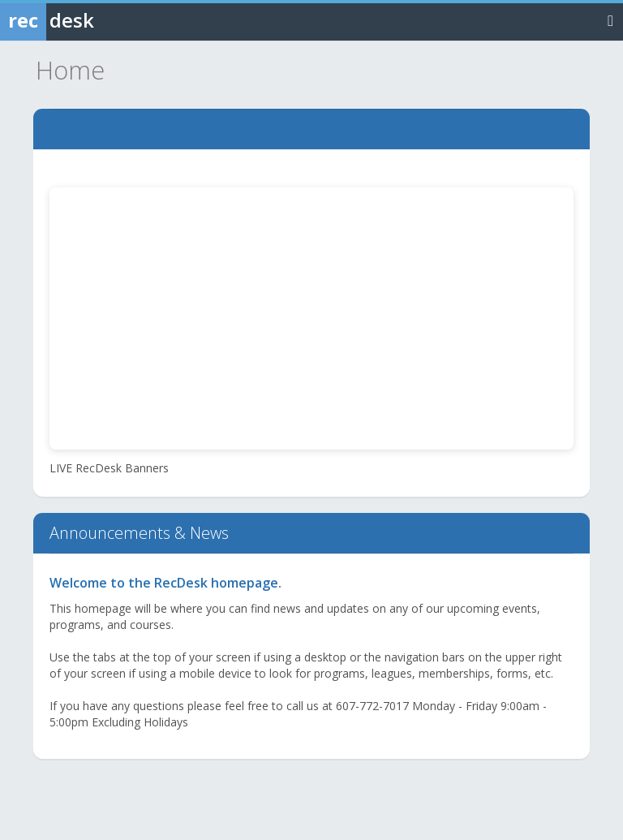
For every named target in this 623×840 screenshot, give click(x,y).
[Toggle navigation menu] (610, 20)
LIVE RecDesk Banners (109, 468)
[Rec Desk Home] (89, 20)
